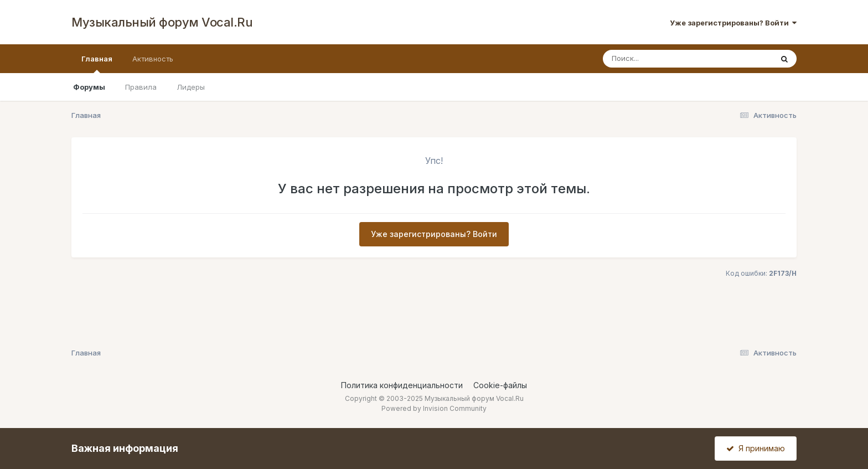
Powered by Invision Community (434, 408)
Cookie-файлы (500, 385)
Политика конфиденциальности (402, 385)
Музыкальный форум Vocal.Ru (162, 22)
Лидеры (191, 87)
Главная (97, 64)
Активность (153, 59)
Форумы (89, 87)
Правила (141, 87)
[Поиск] (666, 59)
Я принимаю (756, 448)
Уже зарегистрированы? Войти (733, 23)
